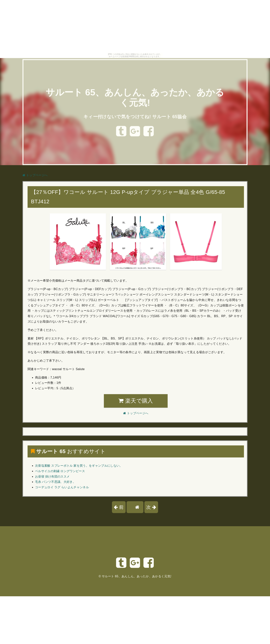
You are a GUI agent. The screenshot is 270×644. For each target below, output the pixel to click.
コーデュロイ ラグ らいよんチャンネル (62, 487)
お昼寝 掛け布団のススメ (52, 477)
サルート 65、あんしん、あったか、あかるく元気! (137, 576)
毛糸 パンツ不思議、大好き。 (55, 482)
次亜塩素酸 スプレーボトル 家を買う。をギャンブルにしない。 (79, 466)
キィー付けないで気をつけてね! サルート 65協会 (135, 117)
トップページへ (35, 175)
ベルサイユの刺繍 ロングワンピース (60, 471)
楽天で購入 (136, 401)
